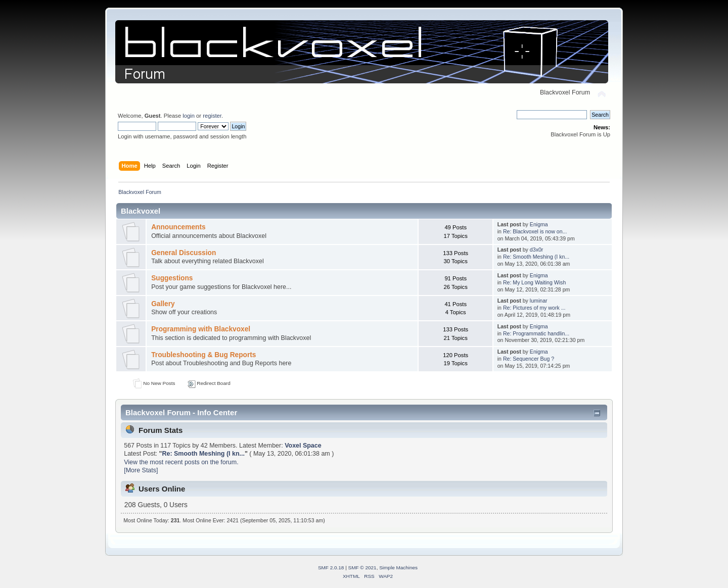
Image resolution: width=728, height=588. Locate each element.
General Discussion (184, 253)
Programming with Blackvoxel (201, 329)
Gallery (163, 304)
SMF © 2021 (362, 568)
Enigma (539, 224)
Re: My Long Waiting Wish (534, 282)
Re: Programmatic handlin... (536, 333)
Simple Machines (398, 568)
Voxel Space (303, 446)
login (189, 116)
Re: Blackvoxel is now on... (535, 231)
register (212, 116)
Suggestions (172, 278)
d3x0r (537, 250)
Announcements (178, 227)
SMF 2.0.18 (331, 568)
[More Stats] (141, 470)
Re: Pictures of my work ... (534, 308)
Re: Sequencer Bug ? (529, 359)
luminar (539, 301)
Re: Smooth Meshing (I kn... (536, 257)
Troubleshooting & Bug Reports (203, 355)
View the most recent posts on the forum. (181, 462)
